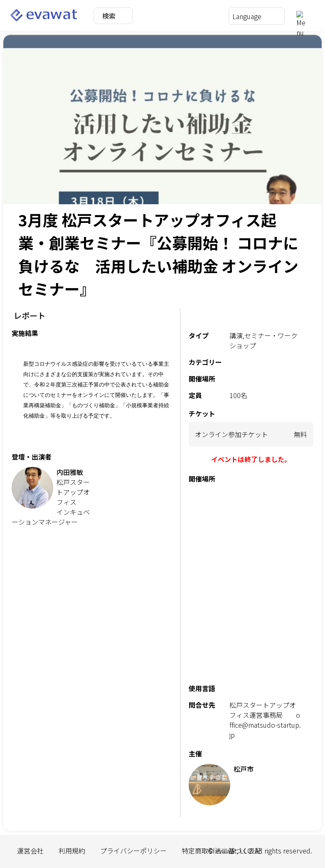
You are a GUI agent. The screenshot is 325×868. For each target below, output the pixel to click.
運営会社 (30, 851)
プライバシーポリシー (133, 851)
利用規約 (72, 851)
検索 (109, 16)
